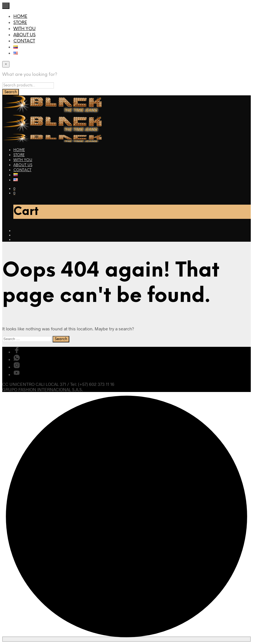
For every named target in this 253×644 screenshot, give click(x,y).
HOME (20, 17)
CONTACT (24, 41)
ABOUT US (24, 35)
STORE (20, 23)
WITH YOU (24, 29)
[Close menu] (6, 6)
